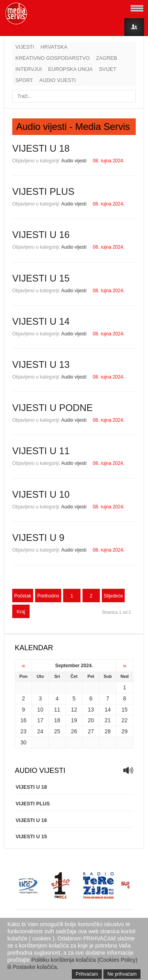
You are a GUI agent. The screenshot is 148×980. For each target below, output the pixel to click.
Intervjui (29, 69)
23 (24, 731)
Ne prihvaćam (122, 974)
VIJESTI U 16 (41, 235)
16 (24, 720)
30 (24, 742)
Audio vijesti (58, 80)
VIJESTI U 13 (41, 364)
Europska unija (70, 69)
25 (57, 731)
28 (108, 731)
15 (125, 710)
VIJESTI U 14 (41, 321)
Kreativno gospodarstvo (52, 58)
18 (57, 720)
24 (40, 731)
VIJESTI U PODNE (52, 408)
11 (57, 710)
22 (125, 720)
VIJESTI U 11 (41, 451)
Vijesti (25, 47)
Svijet (108, 69)
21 (108, 720)
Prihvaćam (87, 974)
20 (91, 720)
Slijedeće (113, 596)
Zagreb (106, 58)
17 (40, 720)
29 (125, 731)
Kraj (21, 612)
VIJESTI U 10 (41, 494)
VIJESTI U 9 (38, 538)
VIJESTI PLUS (43, 191)
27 (91, 731)
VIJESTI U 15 (41, 278)
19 (74, 720)
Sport (24, 80)
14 (108, 710)
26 (74, 731)
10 (40, 710)
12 (74, 710)
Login (134, 27)
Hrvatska (54, 47)
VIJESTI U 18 (41, 148)
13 (91, 710)
